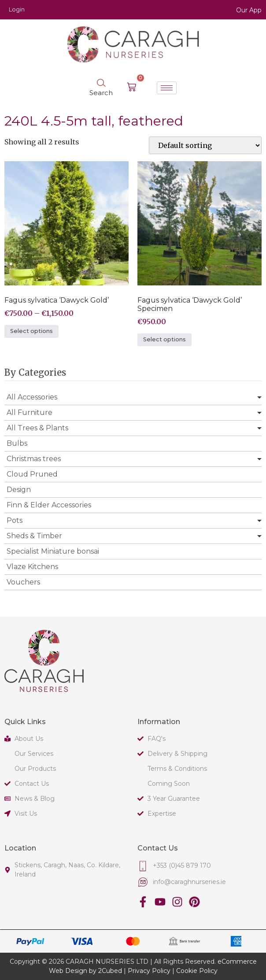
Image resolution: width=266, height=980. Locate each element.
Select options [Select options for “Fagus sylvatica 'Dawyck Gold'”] (31, 331)
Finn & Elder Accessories (49, 505)
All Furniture (30, 412)
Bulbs (17, 443)
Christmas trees (34, 459)
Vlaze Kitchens (32, 567)
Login (17, 9)
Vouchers (23, 582)
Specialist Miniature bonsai (53, 551)
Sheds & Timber (34, 536)
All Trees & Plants (37, 428)
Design (19, 490)
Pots (15, 520)
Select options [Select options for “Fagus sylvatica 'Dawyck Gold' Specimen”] (164, 339)
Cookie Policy (197, 971)
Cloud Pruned (32, 474)
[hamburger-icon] (167, 88)
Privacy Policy (149, 971)
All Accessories (32, 397)
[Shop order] (205, 145)
